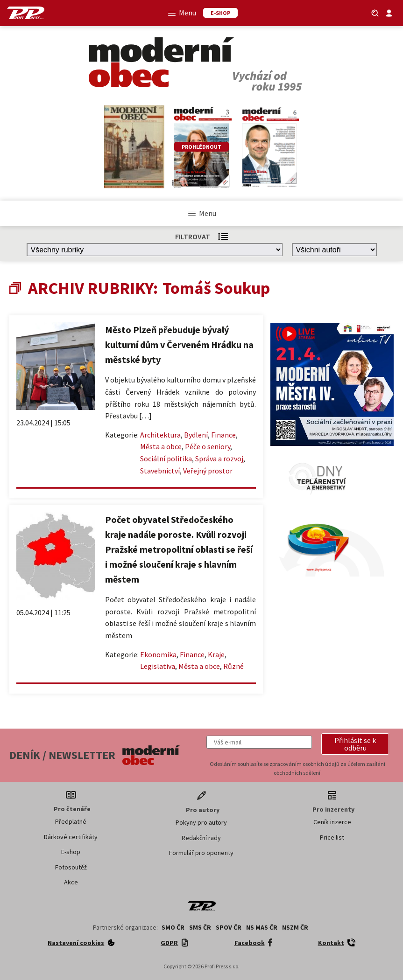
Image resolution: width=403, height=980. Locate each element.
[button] (355, 744)
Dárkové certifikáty (71, 837)
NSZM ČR (295, 927)
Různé (233, 666)
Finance (223, 435)
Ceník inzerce (332, 822)
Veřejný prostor (208, 471)
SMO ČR (173, 927)
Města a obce (161, 446)
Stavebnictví (160, 471)
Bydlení (196, 435)
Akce (71, 882)
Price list (332, 837)
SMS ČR (200, 927)
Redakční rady (201, 838)
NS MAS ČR (262, 927)
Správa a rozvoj (219, 459)
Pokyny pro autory (201, 822)
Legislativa (158, 666)
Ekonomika (158, 654)
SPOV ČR (229, 927)
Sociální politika (166, 459)
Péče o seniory (208, 446)
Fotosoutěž (71, 867)
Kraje (216, 654)
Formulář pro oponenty (201, 853)
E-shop (71, 852)
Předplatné (71, 821)
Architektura (160, 435)
